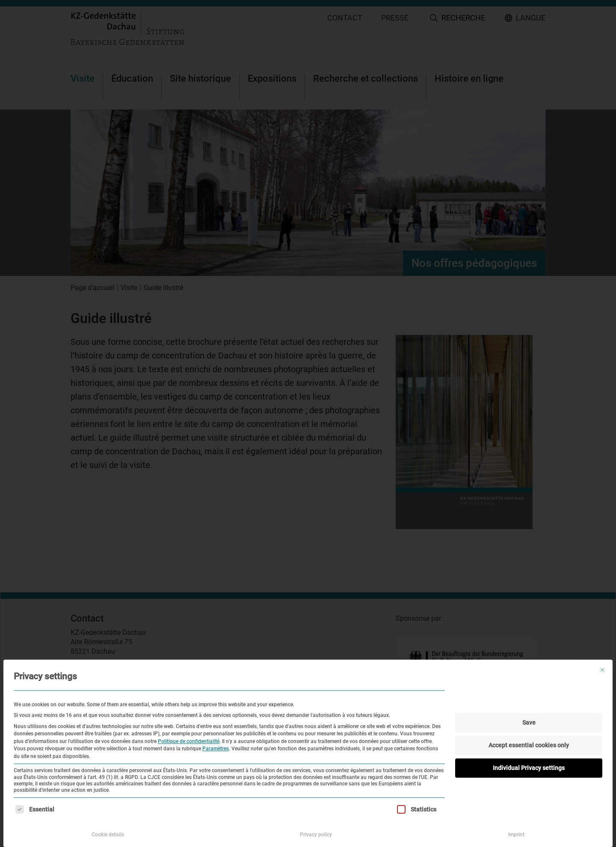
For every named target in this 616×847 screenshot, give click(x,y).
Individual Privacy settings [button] (529, 768)
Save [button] (529, 723)
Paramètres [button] (216, 749)
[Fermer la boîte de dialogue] (602, 670)
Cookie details (108, 835)
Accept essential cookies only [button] (529, 745)
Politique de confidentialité (189, 741)
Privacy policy (316, 835)
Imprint (516, 835)
